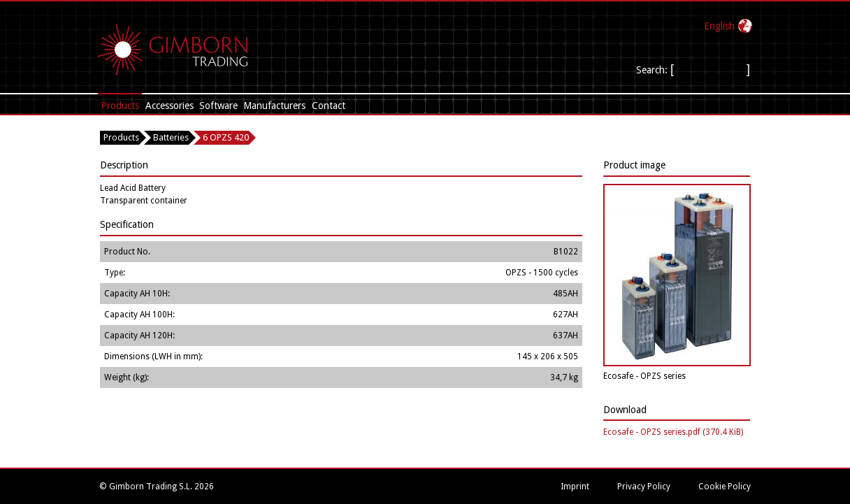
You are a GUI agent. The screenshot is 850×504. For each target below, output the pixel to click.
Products (120, 106)
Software (218, 106)
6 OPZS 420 (226, 137)
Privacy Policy (644, 487)
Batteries (171, 137)
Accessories (170, 106)
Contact (329, 106)
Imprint (575, 487)
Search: (653, 70)
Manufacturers (274, 106)
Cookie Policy (725, 487)
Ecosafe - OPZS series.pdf (673, 432)
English (719, 26)
